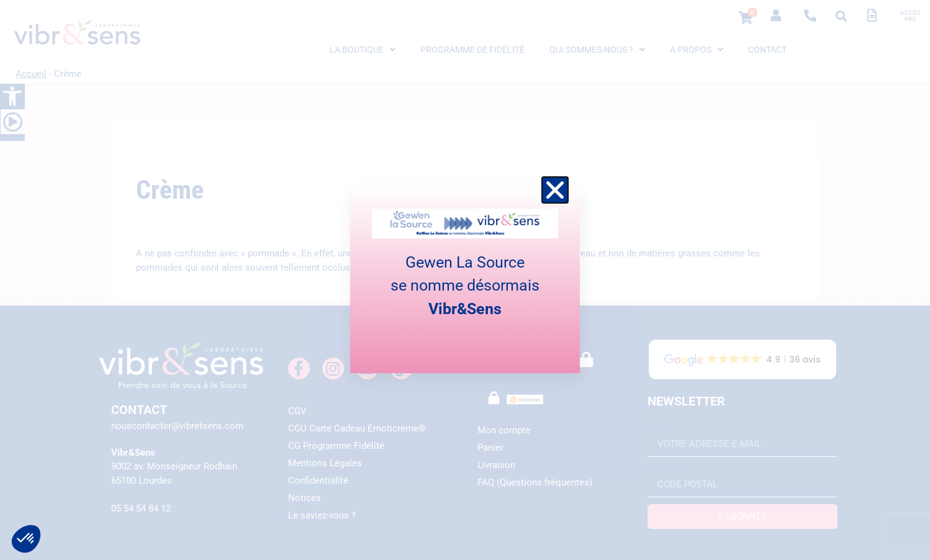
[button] (555, 190)
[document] (465, 280)
